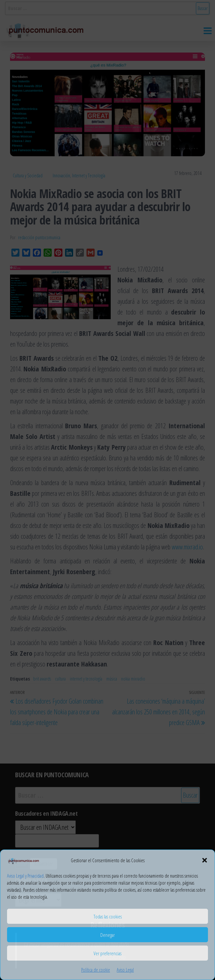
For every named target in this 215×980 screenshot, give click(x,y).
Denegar (107, 935)
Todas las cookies (108, 916)
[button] (205, 860)
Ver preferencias (107, 953)
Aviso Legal (125, 970)
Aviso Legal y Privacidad (25, 876)
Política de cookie (96, 970)
